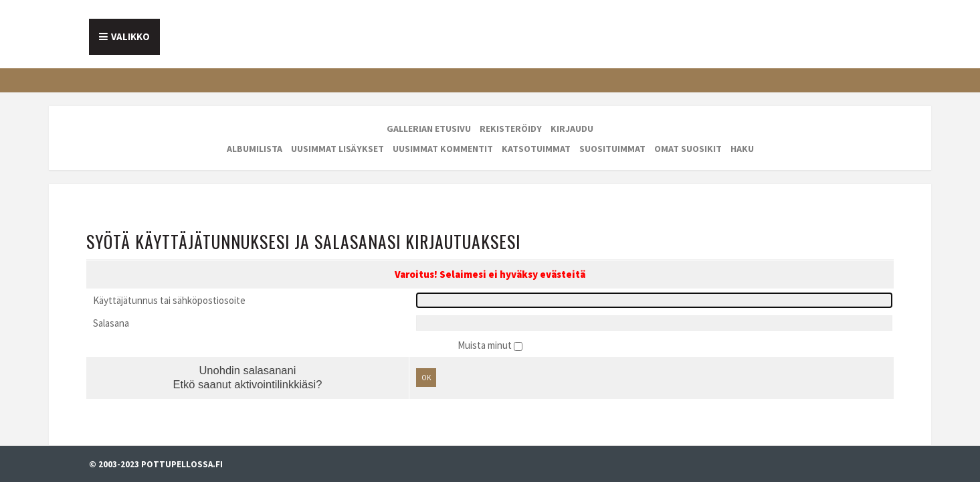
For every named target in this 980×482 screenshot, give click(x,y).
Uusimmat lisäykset (337, 137)
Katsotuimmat (536, 137)
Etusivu (124, 32)
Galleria (443, 32)
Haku (742, 137)
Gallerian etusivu (429, 117)
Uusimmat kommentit (443, 137)
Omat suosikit (688, 137)
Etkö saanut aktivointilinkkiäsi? (259, 345)
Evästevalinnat (31, 434)
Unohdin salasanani (259, 328)
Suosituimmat (612, 137)
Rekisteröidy (511, 117)
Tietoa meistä (218, 32)
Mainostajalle (340, 32)
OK (430, 337)
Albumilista (255, 137)
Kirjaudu (572, 117)
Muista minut (486, 301)
